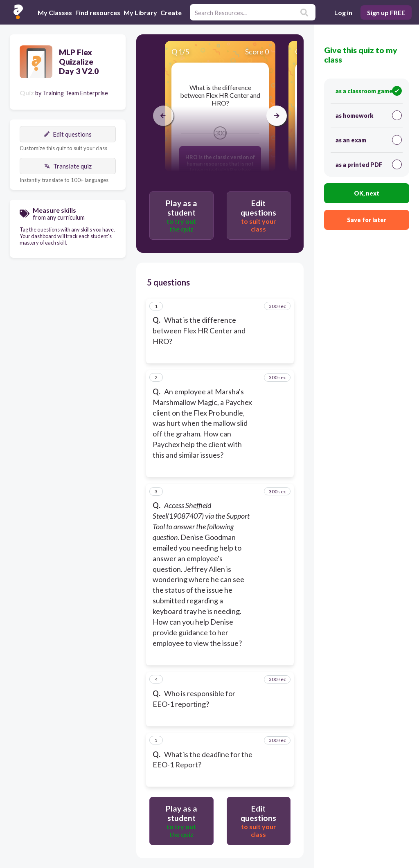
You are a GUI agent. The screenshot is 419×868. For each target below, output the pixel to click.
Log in (343, 12)
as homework (369, 115)
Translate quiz (68, 166)
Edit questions (68, 134)
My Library (140, 12)
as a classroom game (369, 91)
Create (171, 12)
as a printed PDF (369, 164)
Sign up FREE (386, 12)
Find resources (98, 12)
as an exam (369, 140)
